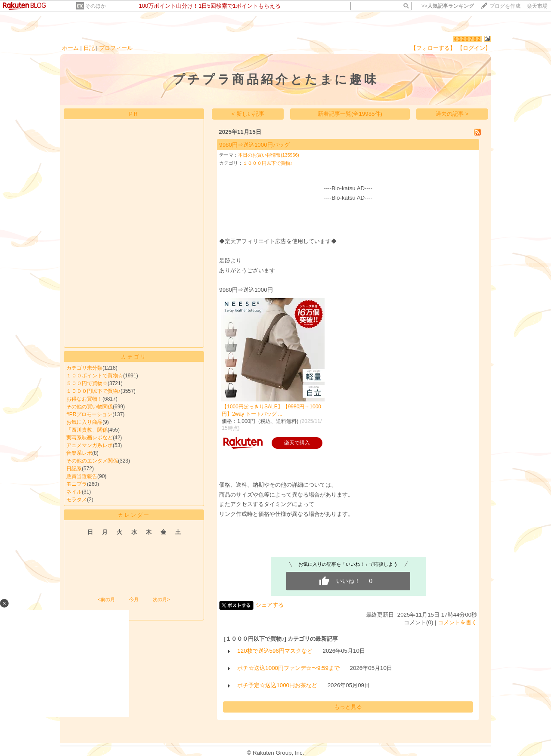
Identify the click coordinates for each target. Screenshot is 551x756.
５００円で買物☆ (87, 383)
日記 (89, 48)
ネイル (74, 492)
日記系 (74, 469)
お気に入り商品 (84, 422)
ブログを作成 (505, 6)
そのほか (96, 6)
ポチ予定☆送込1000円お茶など (277, 685)
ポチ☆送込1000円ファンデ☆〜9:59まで (288, 668)
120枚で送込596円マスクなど (275, 651)
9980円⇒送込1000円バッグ (254, 145)
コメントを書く (457, 622)
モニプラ (77, 484)
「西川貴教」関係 (87, 430)
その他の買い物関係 (90, 407)
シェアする (270, 605)
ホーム (70, 48)
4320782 (468, 39)
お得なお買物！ (84, 399)
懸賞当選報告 (82, 476)
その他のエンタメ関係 (92, 461)
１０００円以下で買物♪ (93, 391)
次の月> (161, 599)
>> (448, 6)
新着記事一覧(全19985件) (350, 114)
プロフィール (116, 48)
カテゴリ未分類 (84, 368)
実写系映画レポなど (90, 438)
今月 (134, 599)
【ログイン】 (474, 48)
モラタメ (77, 500)
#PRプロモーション (89, 414)
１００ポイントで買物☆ (95, 376)
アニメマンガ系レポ (90, 445)
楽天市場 (537, 6)
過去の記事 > (452, 114)
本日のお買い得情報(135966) (269, 155)
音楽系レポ (79, 453)
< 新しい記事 (248, 114)
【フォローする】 (433, 48)
